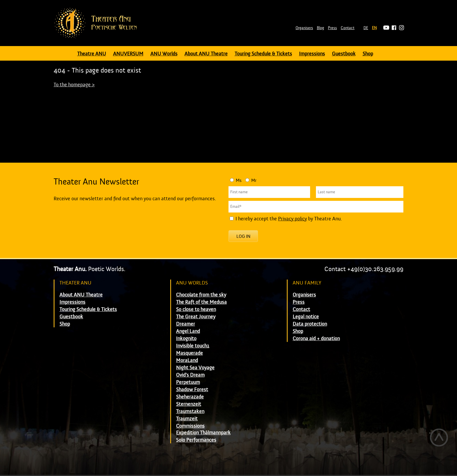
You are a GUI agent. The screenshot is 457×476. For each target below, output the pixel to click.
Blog (320, 28)
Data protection (310, 324)
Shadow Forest (192, 390)
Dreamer (186, 324)
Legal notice (306, 317)
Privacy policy (292, 219)
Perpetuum (188, 382)
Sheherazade (190, 397)
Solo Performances (196, 440)
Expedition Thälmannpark (203, 433)
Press (332, 28)
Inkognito (186, 339)
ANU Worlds (164, 54)
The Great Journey (196, 317)
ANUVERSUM (128, 54)
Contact (348, 28)
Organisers (304, 28)
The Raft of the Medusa (201, 302)
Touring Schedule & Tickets (263, 54)
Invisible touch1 (193, 346)
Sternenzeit (189, 404)
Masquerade (189, 353)
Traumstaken (190, 411)
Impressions (312, 54)
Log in (243, 236)
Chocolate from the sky (201, 295)
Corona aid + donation (316, 339)
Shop (368, 54)
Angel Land (188, 331)
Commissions (190, 426)
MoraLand (187, 360)
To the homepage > (74, 85)
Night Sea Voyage (195, 368)
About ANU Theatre (206, 54)
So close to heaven (196, 309)
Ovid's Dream (190, 375)
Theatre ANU (92, 54)
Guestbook (344, 54)
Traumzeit (187, 419)
